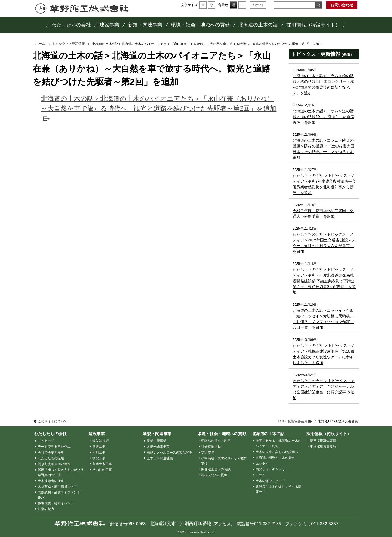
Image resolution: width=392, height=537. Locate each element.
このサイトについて (53, 421)
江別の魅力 (46, 509)
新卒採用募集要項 (323, 441)
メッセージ (46, 441)
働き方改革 (54, 464)
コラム (261, 475)
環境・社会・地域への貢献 (222, 434)
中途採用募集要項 (323, 447)
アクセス (222, 524)
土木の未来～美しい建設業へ (277, 452)
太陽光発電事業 (158, 447)
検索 (318, 5)
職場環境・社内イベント (56, 503)
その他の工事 (102, 470)
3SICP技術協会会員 (293, 421)
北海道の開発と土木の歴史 (275, 458)
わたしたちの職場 (51, 458)
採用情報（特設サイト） (329, 434)
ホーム (40, 44)
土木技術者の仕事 (51, 481)
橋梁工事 (99, 458)
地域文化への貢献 (214, 475)
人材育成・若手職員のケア (57, 487)
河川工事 (99, 453)
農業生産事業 (157, 441)
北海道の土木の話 (268, 434)
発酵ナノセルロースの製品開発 (170, 453)
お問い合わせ (342, 5)
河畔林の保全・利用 (216, 441)
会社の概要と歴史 (51, 453)
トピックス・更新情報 (69, 44)
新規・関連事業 (157, 434)
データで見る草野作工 (54, 447)
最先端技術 (100, 441)
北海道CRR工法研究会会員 (338, 421)
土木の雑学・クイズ (270, 481)
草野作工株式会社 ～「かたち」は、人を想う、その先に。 (82, 8)
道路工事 (99, 447)
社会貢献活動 (211, 447)
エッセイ (262, 463)
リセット (258, 5)
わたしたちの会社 (50, 434)
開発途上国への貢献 (216, 469)
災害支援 (208, 453)
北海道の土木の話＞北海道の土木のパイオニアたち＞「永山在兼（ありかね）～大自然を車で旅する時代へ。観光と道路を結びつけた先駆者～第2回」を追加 (159, 103)
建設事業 (97, 434)
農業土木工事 (102, 464)
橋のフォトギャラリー (272, 469)
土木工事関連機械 (160, 458)
